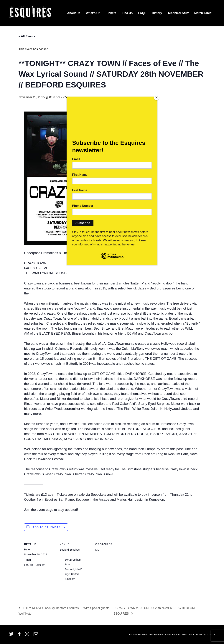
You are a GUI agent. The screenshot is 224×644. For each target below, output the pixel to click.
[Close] (157, 97)
